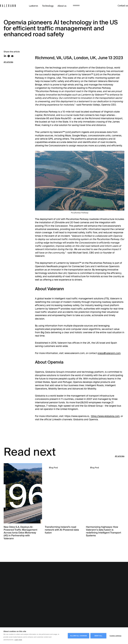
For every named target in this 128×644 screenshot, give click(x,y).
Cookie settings (115, 636)
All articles (8, 62)
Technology (48, 6)
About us (62, 6)
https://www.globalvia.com (105, 416)
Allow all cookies (79, 636)
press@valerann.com (109, 353)
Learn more (18, 640)
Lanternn (33, 6)
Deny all (98, 636)
